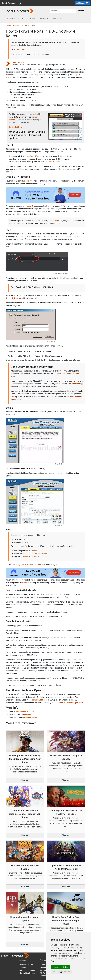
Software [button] (32, 18)
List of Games (31, 551)
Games (43, 976)
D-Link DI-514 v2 (21, 50)
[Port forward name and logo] (12, 3)
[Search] (63, 11)
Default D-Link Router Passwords (67, 374)
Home (8, 26)
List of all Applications (30, 556)
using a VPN (28, 181)
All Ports (44, 973)
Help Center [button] (44, 18)
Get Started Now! (16, 127)
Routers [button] (10, 18)
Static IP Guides (54, 162)
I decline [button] (65, 967)
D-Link (25, 26)
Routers (16, 26)
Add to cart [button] (82, 3)
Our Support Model (27, 970)
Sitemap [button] (56, 18)
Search (81, 11)
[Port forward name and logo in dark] (20, 11)
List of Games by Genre (38, 554)
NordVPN (30, 206)
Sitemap (43, 960)
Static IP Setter (36, 156)
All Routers (44, 970)
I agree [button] (55, 967)
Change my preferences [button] (61, 972)
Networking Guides (27, 973)
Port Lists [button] (21, 18)
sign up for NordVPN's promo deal (31, 565)
